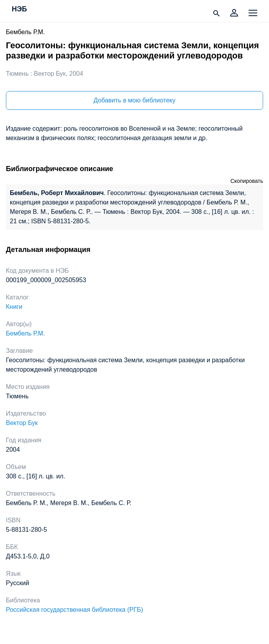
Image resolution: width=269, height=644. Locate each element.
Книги (14, 307)
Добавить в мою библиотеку (134, 100)
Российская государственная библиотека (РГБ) (75, 610)
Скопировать (247, 181)
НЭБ (19, 9)
